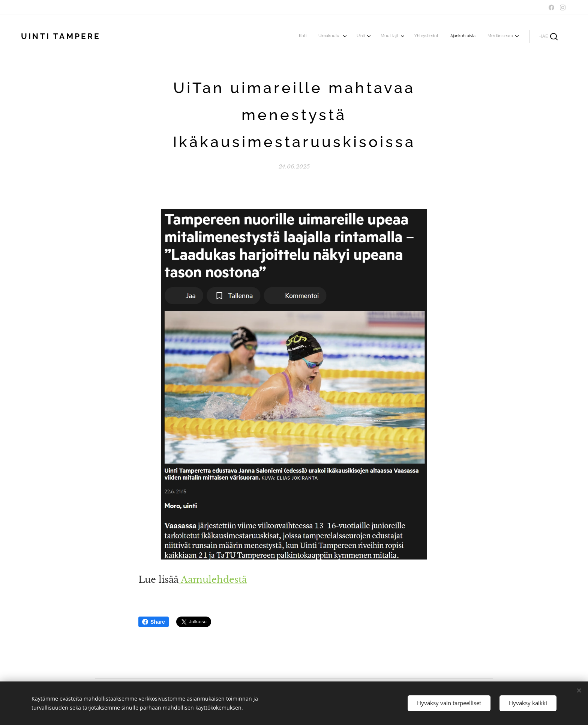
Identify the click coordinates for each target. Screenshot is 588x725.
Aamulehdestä (213, 580)
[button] (548, 36)
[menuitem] (432, 36)
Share (154, 622)
